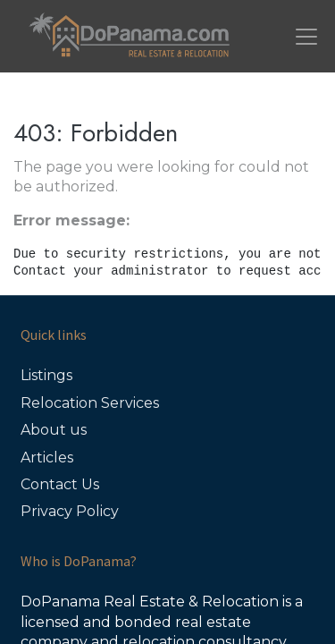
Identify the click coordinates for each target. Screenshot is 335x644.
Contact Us (60, 484)
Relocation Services (90, 403)
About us (54, 430)
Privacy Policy (70, 511)
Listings (46, 375)
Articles (47, 458)
